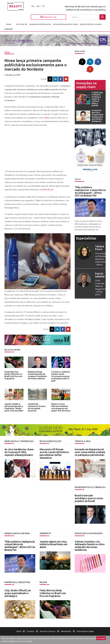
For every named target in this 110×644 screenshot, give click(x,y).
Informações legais (85, 631)
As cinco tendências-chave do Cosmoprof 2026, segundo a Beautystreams (19, 452)
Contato (30, 631)
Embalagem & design (16, 533)
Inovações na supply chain (65, 24)
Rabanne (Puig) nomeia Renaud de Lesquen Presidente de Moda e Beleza (37, 375)
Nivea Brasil (48, 189)
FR (33, 6)
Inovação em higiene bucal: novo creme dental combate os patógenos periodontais (90, 452)
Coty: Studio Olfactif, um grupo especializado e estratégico (18, 593)
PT (44, 6)
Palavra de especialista (40, 24)
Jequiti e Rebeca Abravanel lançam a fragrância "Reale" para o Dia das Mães (13, 407)
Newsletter (48, 17)
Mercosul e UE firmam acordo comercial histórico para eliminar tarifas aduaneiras (54, 453)
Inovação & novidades (88, 533)
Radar (7, 52)
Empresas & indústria (17, 582)
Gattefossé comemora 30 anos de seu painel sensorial (36, 407)
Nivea (47, 118)
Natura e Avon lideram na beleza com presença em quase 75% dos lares (60, 407)
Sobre (19, 631)
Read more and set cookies (21, 641)
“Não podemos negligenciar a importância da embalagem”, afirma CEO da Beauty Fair (90, 183)
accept (101, 638)
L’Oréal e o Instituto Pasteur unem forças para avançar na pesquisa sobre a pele (61, 375)
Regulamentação (50, 441)
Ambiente (45, 533)
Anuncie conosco (48, 631)
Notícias (21, 24)
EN (38, 6)
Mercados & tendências (19, 441)
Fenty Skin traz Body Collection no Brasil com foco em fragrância (14, 375)
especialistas (86, 230)
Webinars (9, 29)
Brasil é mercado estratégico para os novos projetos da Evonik (89, 498)
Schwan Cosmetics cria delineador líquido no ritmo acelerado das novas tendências (90, 545)
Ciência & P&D (83, 441)
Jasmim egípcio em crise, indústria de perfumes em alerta (54, 544)
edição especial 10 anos (91, 24)
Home (9, 24)
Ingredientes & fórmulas (89, 487)
